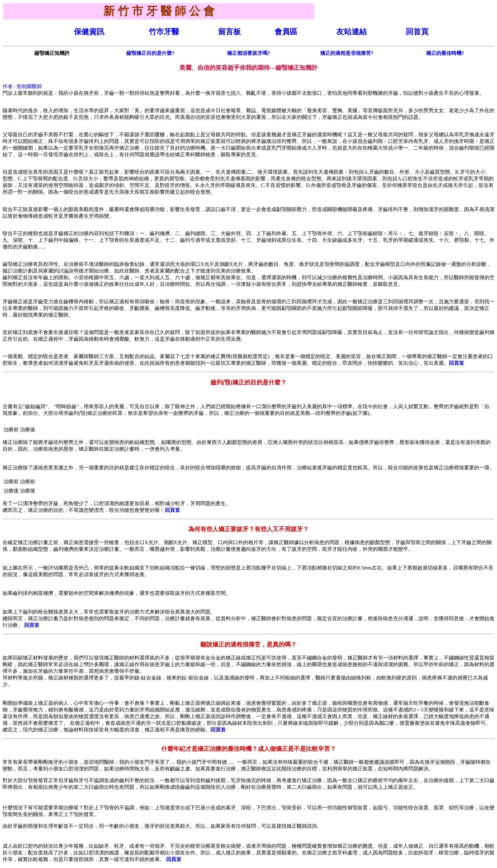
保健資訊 (89, 32)
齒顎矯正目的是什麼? (150, 53)
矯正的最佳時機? (445, 53)
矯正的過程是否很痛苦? (347, 53)
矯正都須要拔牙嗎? (248, 53)
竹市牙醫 (164, 32)
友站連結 (352, 32)
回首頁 (417, 32)
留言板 (229, 32)
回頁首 (456, 363)
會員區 (286, 32)
